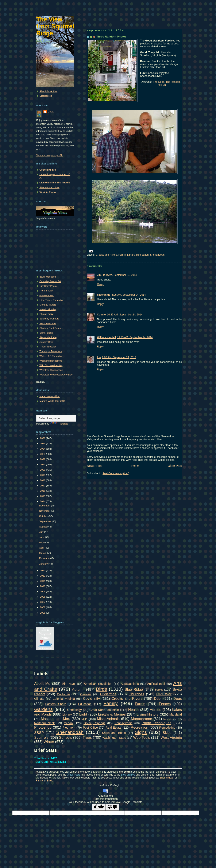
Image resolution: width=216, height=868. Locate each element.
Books (159, 690)
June (42, 537)
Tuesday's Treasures (51, 351)
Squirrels (41, 737)
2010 (43, 586)
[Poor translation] (112, 807)
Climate (39, 699)
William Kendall (107, 337)
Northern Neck (44, 723)
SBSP (39, 733)
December (45, 506)
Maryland (176, 714)
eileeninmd (104, 295)
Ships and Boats (114, 733)
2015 (43, 496)
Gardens (43, 709)
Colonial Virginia (64, 699)
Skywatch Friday (48, 337)
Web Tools (142, 737)
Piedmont (69, 728)
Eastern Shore (56, 704)
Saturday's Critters (49, 319)
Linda (51, 112)
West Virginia (171, 737)
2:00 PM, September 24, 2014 (119, 357)
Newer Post (95, 466)
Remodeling (167, 728)
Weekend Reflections (51, 361)
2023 (43, 454)
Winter (49, 742)
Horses (155, 710)
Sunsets (66, 737)
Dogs (178, 698)
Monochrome (142, 719)
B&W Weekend (48, 277)
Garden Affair (47, 295)
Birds (101, 689)
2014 (43, 501)
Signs (141, 732)
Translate (59, 424)
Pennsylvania (124, 723)
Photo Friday (46, 314)
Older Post (175, 466)
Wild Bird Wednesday (51, 365)
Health (134, 710)
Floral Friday (46, 291)
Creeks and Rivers (107, 255)
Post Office (90, 728)
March (43, 553)
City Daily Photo (48, 286)
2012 (43, 576)
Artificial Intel (156, 684)
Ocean (68, 723)
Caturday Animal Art (50, 281)
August (43, 527)
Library (131, 255)
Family (122, 255)
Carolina (86, 694)
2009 (43, 592)
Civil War (164, 694)
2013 (43, 570)
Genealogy (75, 710)
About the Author (48, 91)
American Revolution (98, 684)
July (42, 532)
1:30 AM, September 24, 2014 (120, 275)
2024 (43, 449)
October (44, 516)
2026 (43, 438)
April (42, 548)
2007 (43, 602)
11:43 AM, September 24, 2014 (135, 337)
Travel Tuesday (48, 347)
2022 (43, 459)
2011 (43, 581)
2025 (43, 443)
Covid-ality (92, 698)
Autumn (78, 689)
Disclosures (46, 96)
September (45, 521)
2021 (43, 465)
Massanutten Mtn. (55, 719)
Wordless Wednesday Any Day (56, 375)
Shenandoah (157, 255)
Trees (87, 737)
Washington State (114, 738)
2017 (43, 486)
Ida (99, 357)
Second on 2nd (48, 323)
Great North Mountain (104, 710)
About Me (42, 684)
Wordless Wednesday (51, 370)
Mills (84, 719)
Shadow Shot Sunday (51, 328)
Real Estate (113, 728)
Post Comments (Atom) (116, 473)
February (44, 558)
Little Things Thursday (51, 300)
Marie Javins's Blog (50, 396)
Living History (148, 714)
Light (83, 714)
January (44, 564)
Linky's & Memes (112, 714)
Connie (101, 315)
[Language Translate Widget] (57, 418)
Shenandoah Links (49, 187)
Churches (136, 694)
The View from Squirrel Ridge (55, 26)
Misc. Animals (108, 719)
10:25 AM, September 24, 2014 (125, 315)
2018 (43, 480)
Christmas (108, 694)
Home (135, 466)
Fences (165, 704)
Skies (167, 733)
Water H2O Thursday (51, 356)
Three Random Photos (111, 37)
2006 (43, 607)
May (42, 542)
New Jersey (170, 719)
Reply (100, 284)
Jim (99, 275)
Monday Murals (48, 305)
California (63, 694)
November (45, 511)
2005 (43, 613)
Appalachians (130, 684)
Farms (140, 704)
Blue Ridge (134, 689)
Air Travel (69, 684)
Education (85, 704)
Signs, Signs (46, 333)
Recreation (142, 255)
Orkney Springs (94, 723)
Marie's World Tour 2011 (52, 401)
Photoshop (43, 727)
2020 (43, 470)
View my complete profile (50, 155)
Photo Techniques (156, 723)
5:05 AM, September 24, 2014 (129, 295)
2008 (43, 597)
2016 (43, 491)
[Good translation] (99, 807)
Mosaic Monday (48, 309)
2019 (43, 475)
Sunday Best (46, 342)
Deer (158, 698)
